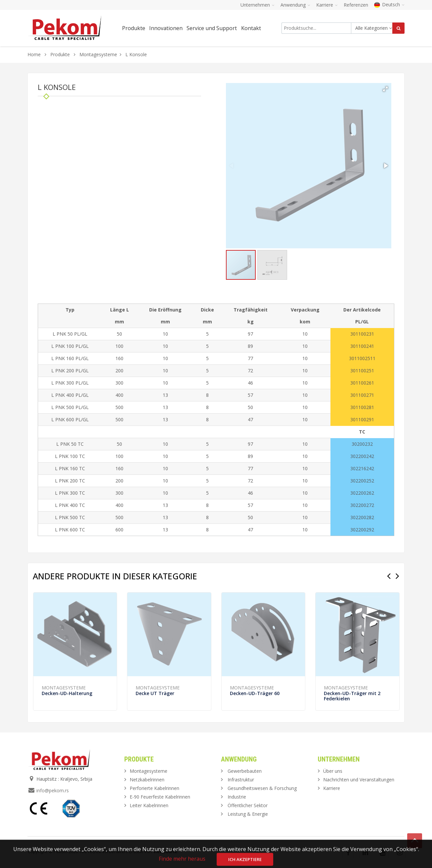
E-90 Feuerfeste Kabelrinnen (160, 797)
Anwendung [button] (295, 5)
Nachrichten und (359, 780)
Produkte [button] (134, 28)
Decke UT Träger (155, 693)
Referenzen (356, 5)
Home (34, 54)
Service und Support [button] (212, 28)
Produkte (61, 54)
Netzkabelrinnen (147, 780)
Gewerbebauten (245, 771)
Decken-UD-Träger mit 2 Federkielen (352, 696)
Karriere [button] (327, 5)
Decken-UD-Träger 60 (255, 693)
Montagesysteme (98, 54)
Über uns (333, 771)
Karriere (332, 788)
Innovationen (166, 28)
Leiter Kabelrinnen (149, 805)
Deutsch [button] (389, 4)
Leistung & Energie (248, 814)
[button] (385, 89)
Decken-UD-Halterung (67, 693)
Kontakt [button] (251, 28)
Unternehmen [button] (258, 5)
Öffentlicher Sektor (248, 805)
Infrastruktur (241, 780)
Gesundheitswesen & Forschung (262, 788)
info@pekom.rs (53, 790)
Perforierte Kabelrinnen (154, 788)
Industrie (237, 797)
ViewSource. (166, 851)
